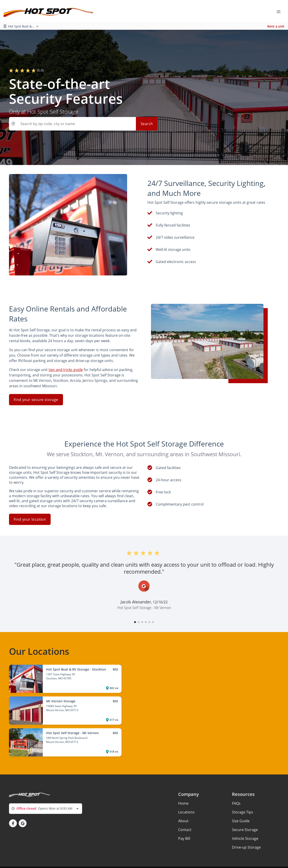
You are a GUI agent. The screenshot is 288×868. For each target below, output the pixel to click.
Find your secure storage (36, 391)
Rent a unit (276, 26)
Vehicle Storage (245, 830)
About (183, 812)
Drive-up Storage (246, 839)
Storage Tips (243, 804)
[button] (135, 614)
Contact (185, 821)
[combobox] (46, 800)
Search (147, 124)
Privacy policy (25, 863)
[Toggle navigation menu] (280, 11)
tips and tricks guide (66, 361)
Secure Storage (245, 821)
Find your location (30, 511)
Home (183, 795)
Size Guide (241, 812)
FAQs (236, 795)
